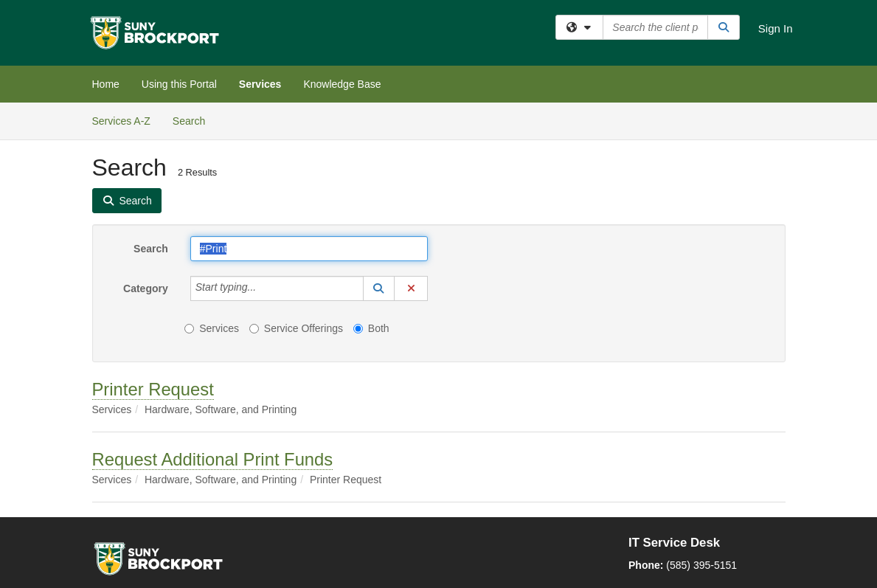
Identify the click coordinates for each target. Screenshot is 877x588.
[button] (379, 288)
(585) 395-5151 (701, 565)
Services (260, 84)
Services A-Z (121, 121)
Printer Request (153, 389)
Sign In (776, 28)
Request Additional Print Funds (213, 459)
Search (194, 120)
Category (146, 288)
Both (371, 328)
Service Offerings (296, 328)
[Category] (264, 288)
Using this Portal (179, 84)
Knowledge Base (342, 84)
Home (106, 84)
